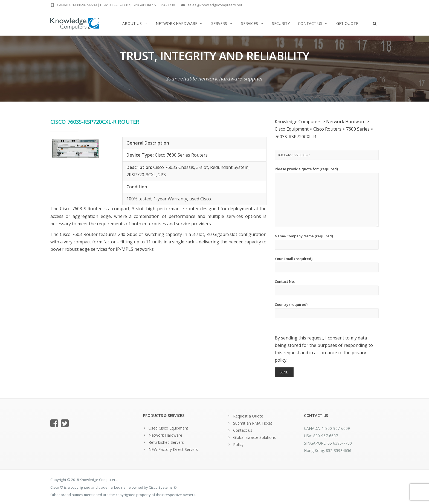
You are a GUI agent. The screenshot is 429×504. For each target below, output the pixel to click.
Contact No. (327, 287)
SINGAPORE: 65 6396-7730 (154, 5)
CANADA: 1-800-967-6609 (77, 5)
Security (281, 23)
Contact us (313, 23)
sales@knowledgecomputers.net (215, 5)
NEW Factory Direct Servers (173, 449)
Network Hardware (179, 23)
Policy (238, 444)
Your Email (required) (327, 264)
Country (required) (327, 310)
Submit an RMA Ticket (253, 423)
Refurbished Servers (166, 442)
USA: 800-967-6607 (115, 5)
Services (252, 23)
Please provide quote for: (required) (327, 197)
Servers (222, 23)
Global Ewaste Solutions (254, 437)
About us (135, 23)
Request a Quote (248, 416)
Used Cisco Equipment (168, 428)
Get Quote (347, 23)
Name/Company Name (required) (327, 242)
